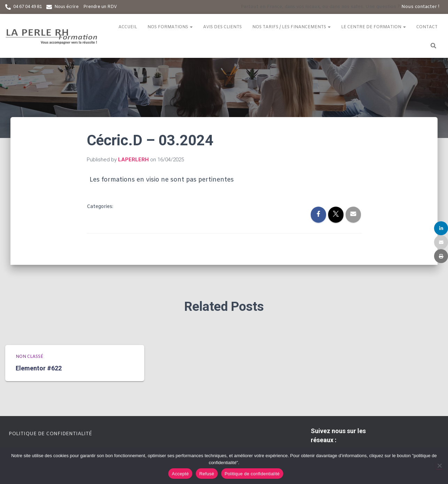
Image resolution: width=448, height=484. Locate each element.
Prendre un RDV (100, 7)
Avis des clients (222, 27)
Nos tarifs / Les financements (291, 27)
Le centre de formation (373, 27)
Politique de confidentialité (50, 434)
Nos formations (170, 27)
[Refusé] (439, 466)
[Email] (441, 242)
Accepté (180, 474)
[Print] (441, 256)
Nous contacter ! (420, 7)
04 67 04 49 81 (28, 7)
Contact (427, 27)
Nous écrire (67, 7)
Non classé (29, 357)
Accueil (128, 27)
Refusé (207, 474)
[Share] (441, 228)
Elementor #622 (39, 368)
